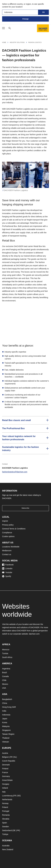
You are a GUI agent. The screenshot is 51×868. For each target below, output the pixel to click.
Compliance (7, 533)
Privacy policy (8, 525)
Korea (5, 722)
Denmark (6, 765)
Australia (6, 846)
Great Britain (7, 780)
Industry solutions (17, 42)
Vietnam (6, 742)
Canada (5, 676)
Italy (4, 792)
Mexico (5, 684)
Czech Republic (9, 761)
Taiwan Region (8, 734)
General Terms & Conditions (14, 529)
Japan (5, 719)
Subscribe (25, 508)
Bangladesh (7, 699)
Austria (5, 753)
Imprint (5, 521)
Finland (5, 769)
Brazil (4, 672)
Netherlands (7, 799)
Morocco (6, 650)
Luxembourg (7, 796)
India (4, 711)
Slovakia (6, 819)
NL (15, 757)
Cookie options (8, 536)
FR (11, 757)
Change (25, 19)
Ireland (5, 788)
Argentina (6, 669)
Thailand (6, 738)
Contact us (7, 554)
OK (44, 12)
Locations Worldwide (11, 547)
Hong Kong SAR (9, 707)
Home (4, 42)
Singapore (6, 730)
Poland (5, 807)
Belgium (6, 757)
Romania (6, 815)
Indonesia (6, 715)
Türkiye (5, 834)
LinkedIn (7, 569)
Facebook (8, 565)
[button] (25, 420)
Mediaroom (7, 551)
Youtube (7, 572)
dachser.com (34, 634)
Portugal (6, 811)
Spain (5, 823)
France (5, 772)
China (5, 703)
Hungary (6, 784)
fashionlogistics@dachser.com (15, 472)
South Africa (7, 657)
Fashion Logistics (35, 42)
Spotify (7, 576)
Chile (4, 680)
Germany (6, 776)
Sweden (6, 827)
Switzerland (7, 830)
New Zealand (8, 849)
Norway (5, 803)
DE (19, 796)
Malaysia (6, 726)
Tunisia (5, 653)
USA (4, 688)
